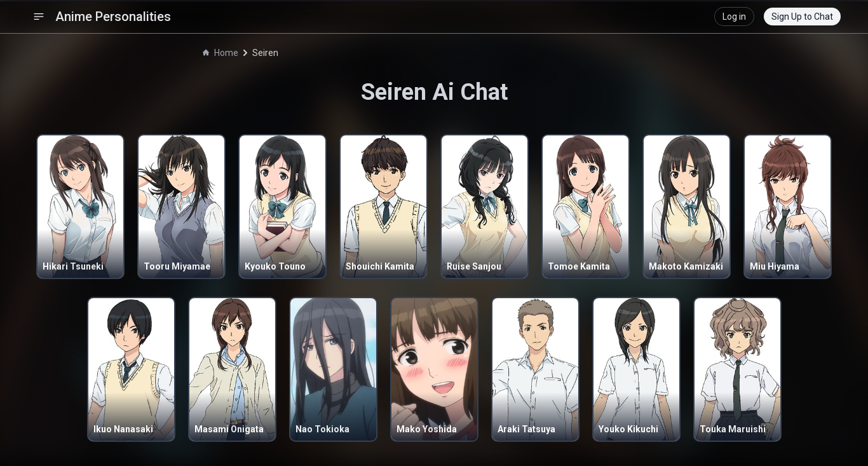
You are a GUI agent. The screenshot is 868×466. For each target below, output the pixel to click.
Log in (734, 17)
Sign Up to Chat (802, 17)
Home (220, 53)
